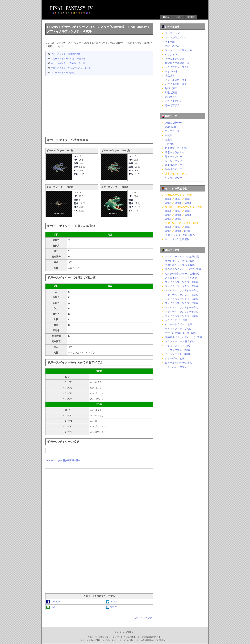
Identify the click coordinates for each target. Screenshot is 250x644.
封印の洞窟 (171, 88)
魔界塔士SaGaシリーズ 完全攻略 (183, 269)
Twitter (111, 602)
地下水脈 (170, 42)
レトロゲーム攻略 (175, 358)
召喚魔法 (170, 144)
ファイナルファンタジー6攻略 (181, 303)
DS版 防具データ (174, 127)
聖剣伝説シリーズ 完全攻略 (180, 265)
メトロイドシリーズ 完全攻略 (181, 278)
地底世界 (170, 76)
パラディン (171, 54)
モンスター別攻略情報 (177, 239)
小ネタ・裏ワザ (173, 178)
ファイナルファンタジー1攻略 (181, 282)
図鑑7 (168, 219)
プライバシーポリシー (177, 367)
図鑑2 (178, 199)
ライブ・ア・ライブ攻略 (178, 329)
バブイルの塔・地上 (176, 84)
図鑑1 (168, 199)
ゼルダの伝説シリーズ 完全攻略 (182, 274)
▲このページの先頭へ (143, 618)
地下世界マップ (173, 165)
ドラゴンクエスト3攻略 (178, 354)
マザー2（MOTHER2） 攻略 (180, 333)
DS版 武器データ (174, 123)
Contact (191, 17)
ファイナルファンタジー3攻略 (181, 290)
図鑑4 (168, 203)
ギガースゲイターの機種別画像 (66, 54)
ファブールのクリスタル (178, 50)
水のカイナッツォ (175, 59)
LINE (51, 607)
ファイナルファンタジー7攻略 (181, 307)
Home (166, 17)
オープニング (172, 33)
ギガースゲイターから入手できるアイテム (71, 68)
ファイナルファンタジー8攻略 (181, 312)
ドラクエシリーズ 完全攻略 (180, 341)
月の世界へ (171, 97)
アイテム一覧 (172, 131)
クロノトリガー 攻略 (176, 320)
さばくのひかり (173, 46)
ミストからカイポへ (176, 37)
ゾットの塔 (171, 71)
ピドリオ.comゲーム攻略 (178, 363)
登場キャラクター (175, 152)
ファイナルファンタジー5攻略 (181, 299)
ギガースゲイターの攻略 (62, 73)
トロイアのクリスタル (177, 67)
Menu (178, 17)
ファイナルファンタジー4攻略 (181, 295)
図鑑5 (178, 203)
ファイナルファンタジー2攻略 (181, 286)
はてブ (111, 607)
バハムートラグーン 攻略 (179, 324)
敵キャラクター (173, 157)
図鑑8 (178, 219)
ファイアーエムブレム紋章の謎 (182, 257)
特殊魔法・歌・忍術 (176, 148)
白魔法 (169, 135)
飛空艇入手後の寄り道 (177, 63)
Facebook (53, 602)
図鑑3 (188, 199)
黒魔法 (169, 140)
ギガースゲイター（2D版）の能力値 (68, 59)
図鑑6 (188, 203)
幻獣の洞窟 (171, 93)
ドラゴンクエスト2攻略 (178, 350)
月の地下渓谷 (172, 105)
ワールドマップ (173, 161)
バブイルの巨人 (173, 101)
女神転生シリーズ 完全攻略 (180, 261)
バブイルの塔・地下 (176, 80)
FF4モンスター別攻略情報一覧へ (64, 460)
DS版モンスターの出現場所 (180, 235)
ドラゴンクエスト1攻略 (178, 346)
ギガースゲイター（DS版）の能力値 (68, 63)
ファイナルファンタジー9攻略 (181, 316)
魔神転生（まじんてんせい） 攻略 (184, 337)
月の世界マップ (173, 169)
